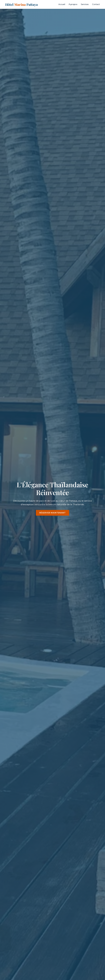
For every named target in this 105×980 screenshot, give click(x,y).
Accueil (62, 4)
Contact (96, 4)
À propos (73, 4)
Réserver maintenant (52, 513)
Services (85, 4)
